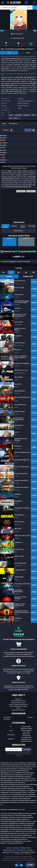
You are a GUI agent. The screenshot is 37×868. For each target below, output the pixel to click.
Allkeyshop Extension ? (18, 710)
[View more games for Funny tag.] (16, 119)
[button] (34, 2)
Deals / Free (26, 734)
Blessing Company (23, 103)
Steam (20, 108)
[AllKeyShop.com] (14, 2)
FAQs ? (18, 708)
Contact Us (21, 850)
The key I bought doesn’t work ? (19, 704)
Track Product (19, 231)
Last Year (14, 226)
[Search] (35, 7)
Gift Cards (26, 732)
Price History (13, 123)
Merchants (7, 719)
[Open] (3, 2)
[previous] (2, 31)
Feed (28, 53)
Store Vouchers (26, 727)
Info (9, 53)
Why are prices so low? (18, 703)
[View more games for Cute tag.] (11, 119)
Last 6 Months (23, 226)
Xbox (11, 731)
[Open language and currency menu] (27, 2)
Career (30, 850)
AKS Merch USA (26, 739)
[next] (35, 31)
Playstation (11, 735)
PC (11, 727)
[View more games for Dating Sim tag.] (27, 116)
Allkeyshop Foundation (11, 852)
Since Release (5, 226)
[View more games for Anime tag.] (34, 116)
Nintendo (11, 739)
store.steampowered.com (25, 101)
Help (30, 865)
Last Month (32, 226)
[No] (35, 861)
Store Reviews (26, 736)
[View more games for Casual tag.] (11, 116)
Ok (17, 865)
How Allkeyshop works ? (19, 701)
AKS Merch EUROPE (26, 741)
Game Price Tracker (26, 728)
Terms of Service (13, 848)
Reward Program (26, 730)
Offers (4, 123)
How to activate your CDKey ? (18, 706)
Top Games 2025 (26, 738)
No (21, 865)
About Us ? (18, 699)
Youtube (30, 717)
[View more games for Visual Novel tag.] (18, 116)
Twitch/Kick (7, 717)
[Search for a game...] (18, 7)
